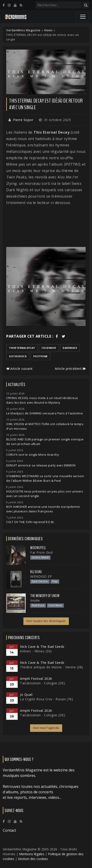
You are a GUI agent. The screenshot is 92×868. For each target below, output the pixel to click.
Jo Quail (26, 695)
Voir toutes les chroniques (46, 621)
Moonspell (38, 548)
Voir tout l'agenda (46, 728)
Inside (35, 600)
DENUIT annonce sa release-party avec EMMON (41, 465)
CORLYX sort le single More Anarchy (32, 455)
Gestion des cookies (33, 859)
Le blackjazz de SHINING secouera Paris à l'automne (45, 413)
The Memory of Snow (45, 596)
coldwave (49, 348)
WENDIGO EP (41, 576)
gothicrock (18, 356)
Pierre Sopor (23, 120)
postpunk (40, 356)
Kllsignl (36, 572)
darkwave (70, 348)
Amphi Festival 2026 (36, 679)
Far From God (41, 552)
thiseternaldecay (22, 348)
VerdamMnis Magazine (23, 30)
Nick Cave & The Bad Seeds (42, 647)
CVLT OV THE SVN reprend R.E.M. (30, 522)
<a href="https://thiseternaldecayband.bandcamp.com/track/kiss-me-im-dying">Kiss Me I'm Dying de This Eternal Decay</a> (46, 226)
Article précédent (70, 369)
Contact (9, 830)
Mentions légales (32, 854)
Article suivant (20, 369)
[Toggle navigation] (83, 17)
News (48, 30)
